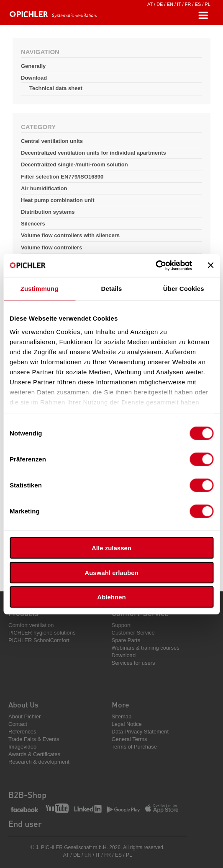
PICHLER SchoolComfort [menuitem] (39, 640)
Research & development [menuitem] (39, 762)
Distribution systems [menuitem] (48, 212)
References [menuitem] (22, 732)
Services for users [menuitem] (133, 663)
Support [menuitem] (121, 625)
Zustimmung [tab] (40, 289)
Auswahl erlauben (111, 572)
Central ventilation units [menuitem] (52, 141)
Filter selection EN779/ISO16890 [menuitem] (62, 177)
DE (160, 4)
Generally (33, 66)
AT (150, 4)
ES (198, 4)
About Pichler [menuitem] (24, 716)
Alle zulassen (111, 548)
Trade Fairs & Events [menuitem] (34, 739)
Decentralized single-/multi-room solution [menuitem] (74, 165)
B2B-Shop (27, 795)
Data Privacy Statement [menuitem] (140, 732)
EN (170, 4)
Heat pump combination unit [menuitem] (58, 200)
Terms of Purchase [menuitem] (134, 747)
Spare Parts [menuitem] (126, 640)
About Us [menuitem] (23, 704)
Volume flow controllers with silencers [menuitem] (70, 235)
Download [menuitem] (124, 655)
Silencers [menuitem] (33, 224)
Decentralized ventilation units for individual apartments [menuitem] (94, 153)
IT (179, 4)
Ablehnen (111, 597)
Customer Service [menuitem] (133, 633)
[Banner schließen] (210, 265)
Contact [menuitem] (18, 724)
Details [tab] (112, 289)
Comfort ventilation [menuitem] (31, 625)
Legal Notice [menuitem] (127, 724)
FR (188, 4)
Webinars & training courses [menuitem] (146, 648)
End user (25, 824)
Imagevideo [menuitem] (22, 747)
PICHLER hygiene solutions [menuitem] (42, 633)
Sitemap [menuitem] (122, 716)
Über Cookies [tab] (184, 289)
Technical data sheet (56, 88)
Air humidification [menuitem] (44, 188)
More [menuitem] (120, 704)
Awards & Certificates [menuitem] (34, 754)
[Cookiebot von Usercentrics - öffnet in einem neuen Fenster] (155, 265)
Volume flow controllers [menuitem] (51, 247)
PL (208, 4)
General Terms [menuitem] (129, 739)
